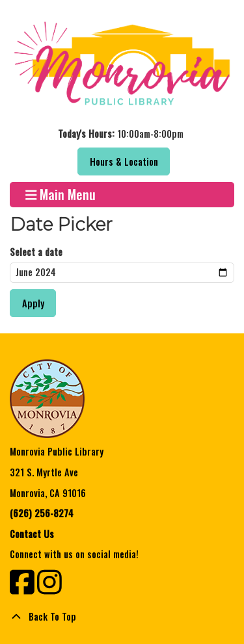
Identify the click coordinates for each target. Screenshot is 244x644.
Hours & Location (124, 161)
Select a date (36, 252)
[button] (120, 134)
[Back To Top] (122, 617)
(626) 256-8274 (42, 513)
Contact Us (32, 534)
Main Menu (61, 195)
